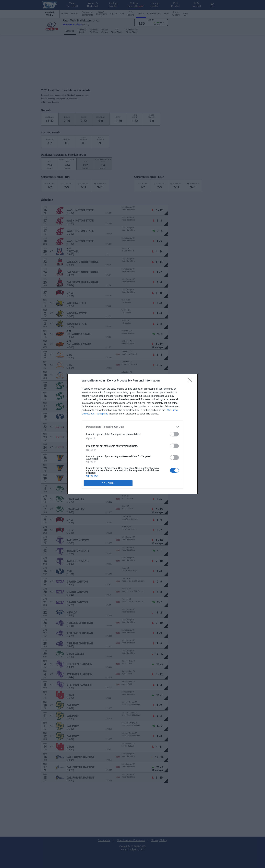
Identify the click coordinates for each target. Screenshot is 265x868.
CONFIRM (108, 483)
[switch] (174, 434)
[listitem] (132, 427)
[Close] (191, 381)
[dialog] (132, 434)
